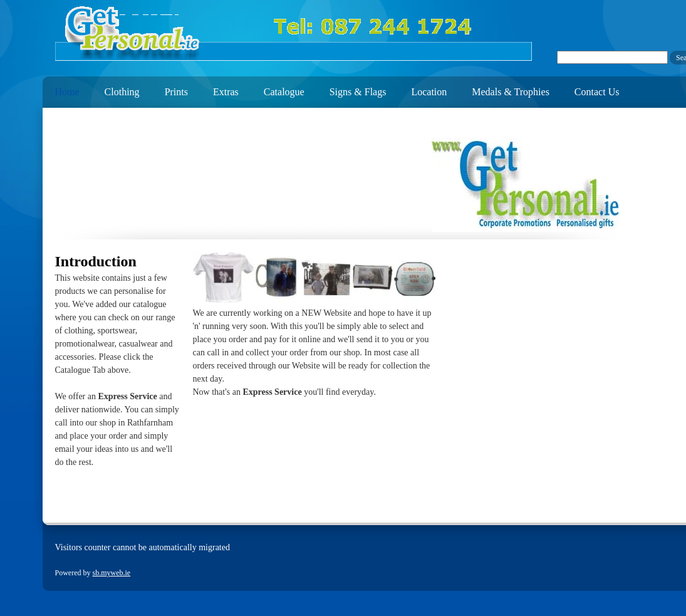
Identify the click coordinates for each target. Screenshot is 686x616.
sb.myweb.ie (112, 573)
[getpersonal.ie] (294, 34)
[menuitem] (61, 89)
